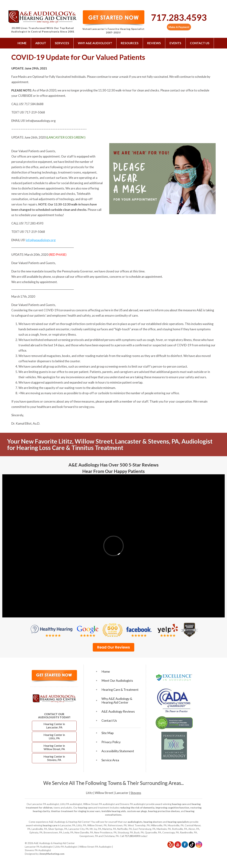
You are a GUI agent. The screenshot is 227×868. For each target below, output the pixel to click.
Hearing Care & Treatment (120, 690)
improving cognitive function (172, 808)
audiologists (135, 822)
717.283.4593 (179, 17)
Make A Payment (179, 27)
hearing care (179, 804)
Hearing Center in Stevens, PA (54, 758)
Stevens (136, 793)
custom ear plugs (137, 811)
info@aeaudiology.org (41, 240)
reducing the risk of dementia (137, 808)
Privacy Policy (111, 742)
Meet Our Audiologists (117, 681)
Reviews (154, 43)
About (41, 43)
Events (175, 43)
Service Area (110, 760)
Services (62, 43)
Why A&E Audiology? (95, 43)
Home (22, 43)
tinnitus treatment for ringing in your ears (76, 811)
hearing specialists (179, 822)
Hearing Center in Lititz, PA (54, 736)
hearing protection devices (164, 811)
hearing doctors (153, 822)
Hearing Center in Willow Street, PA (54, 747)
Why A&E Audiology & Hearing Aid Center (117, 701)
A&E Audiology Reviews (118, 711)
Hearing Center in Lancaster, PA (54, 726)
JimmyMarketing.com (52, 854)
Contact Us (200, 43)
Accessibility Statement (118, 751)
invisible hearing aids (114, 811)
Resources (130, 43)
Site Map (108, 733)
